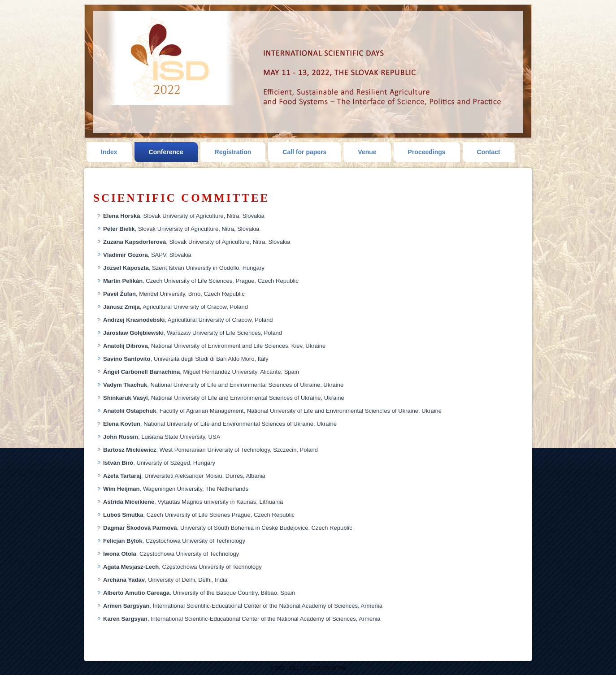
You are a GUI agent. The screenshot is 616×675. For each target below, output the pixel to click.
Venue (367, 152)
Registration (233, 152)
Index (109, 152)
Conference (166, 152)
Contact (489, 152)
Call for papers (304, 152)
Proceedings (427, 152)
